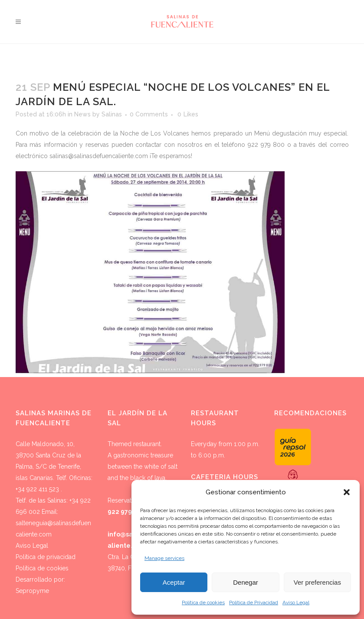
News (82, 114)
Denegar (246, 582)
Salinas (112, 114)
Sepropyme (32, 591)
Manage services (164, 558)
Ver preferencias (317, 582)
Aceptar (174, 582)
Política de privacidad (46, 557)
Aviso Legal (296, 602)
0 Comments (149, 114)
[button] (347, 492)
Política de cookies (203, 602)
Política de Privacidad (254, 602)
